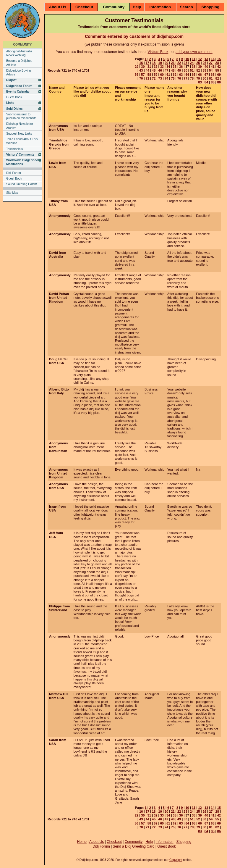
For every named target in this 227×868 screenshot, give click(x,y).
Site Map (12, 193)
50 (185, 70)
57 (143, 75)
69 (219, 75)
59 (155, 75)
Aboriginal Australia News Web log (19, 53)
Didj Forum (14, 173)
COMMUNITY (23, 45)
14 (213, 59)
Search (187, 7)
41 (213, 67)
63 (181, 75)
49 (179, 70)
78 (192, 78)
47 (166, 70)
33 (162, 67)
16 (141, 63)
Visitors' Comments (20, 155)
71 (147, 78)
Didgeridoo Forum (19, 86)
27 (211, 63)
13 (206, 59)
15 (219, 59)
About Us (57, 7)
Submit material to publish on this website (21, 116)
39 (200, 67)
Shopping (210, 7)
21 (173, 63)
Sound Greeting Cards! (22, 184)
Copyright (176, 860)
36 (181, 67)
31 (149, 67)
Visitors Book (158, 52)
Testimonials (14, 149)
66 (200, 75)
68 (213, 75)
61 (168, 75)
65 (194, 75)
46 (160, 70)
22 (179, 63)
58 (149, 75)
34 (168, 67)
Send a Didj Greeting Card (134, 846)
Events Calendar (18, 92)
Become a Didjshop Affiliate (19, 63)
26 (205, 63)
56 (137, 75)
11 (194, 59)
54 (211, 70)
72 (154, 78)
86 (219, 82)
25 (198, 63)
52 (198, 70)
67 (206, 75)
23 (185, 63)
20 (166, 63)
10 (187, 59)
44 (147, 70)
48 (173, 70)
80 (205, 78)
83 (200, 82)
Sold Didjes (14, 109)
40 (206, 67)
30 (143, 67)
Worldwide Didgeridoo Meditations (22, 162)
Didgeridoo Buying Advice (18, 72)
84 (206, 82)
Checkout (84, 7)
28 (217, 63)
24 (192, 63)
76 (179, 78)
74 (166, 78)
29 (137, 67)
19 (160, 63)
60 (162, 75)
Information (160, 7)
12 (200, 59)
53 (205, 70)
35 (175, 67)
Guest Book (14, 97)
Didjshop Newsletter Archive (20, 126)
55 (217, 70)
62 (175, 75)
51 (192, 70)
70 (141, 78)
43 (141, 70)
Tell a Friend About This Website (22, 141)
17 (147, 63)
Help (137, 7)
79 (198, 78)
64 (187, 75)
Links (10, 103)
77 (185, 78)
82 (217, 78)
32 (155, 67)
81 (211, 78)
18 (154, 63)
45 (154, 70)
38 (194, 67)
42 (219, 67)
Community (114, 7)
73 (160, 78)
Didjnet (11, 80)
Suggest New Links (19, 134)
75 (173, 78)
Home (82, 842)
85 (213, 82)
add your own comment (194, 52)
